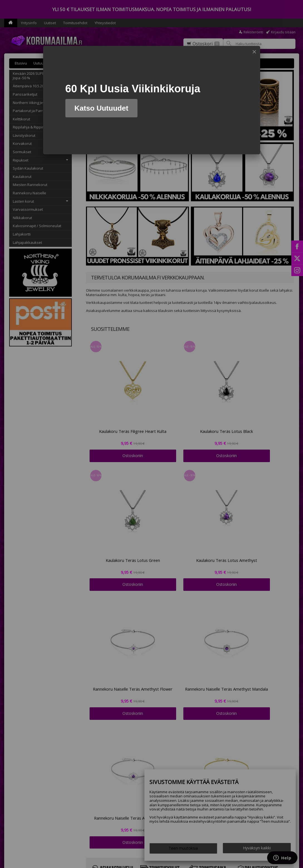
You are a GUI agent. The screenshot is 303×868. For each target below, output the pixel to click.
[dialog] (151, 100)
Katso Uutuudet (102, 108)
